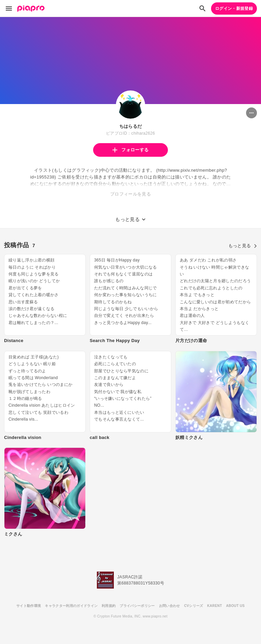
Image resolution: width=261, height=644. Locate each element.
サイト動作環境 (29, 606)
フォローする (130, 150)
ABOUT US (235, 606)
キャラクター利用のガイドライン (71, 606)
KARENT (215, 606)
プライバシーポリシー (137, 606)
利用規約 (109, 606)
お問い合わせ (170, 606)
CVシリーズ (194, 606)
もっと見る (243, 246)
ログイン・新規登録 (234, 9)
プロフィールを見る (130, 194)
